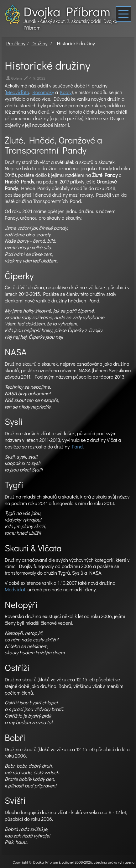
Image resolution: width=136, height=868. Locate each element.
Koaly (66, 92)
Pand (77, 446)
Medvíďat (15, 589)
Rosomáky (43, 92)
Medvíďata (18, 92)
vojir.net (68, 862)
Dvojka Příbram (67, 11)
